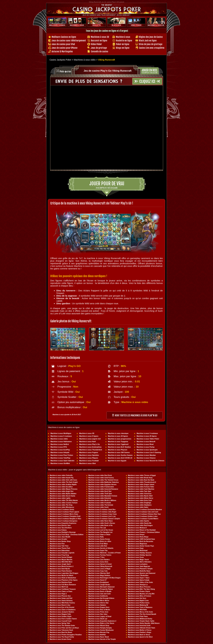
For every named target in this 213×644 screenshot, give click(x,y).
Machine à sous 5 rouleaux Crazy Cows (102, 514)
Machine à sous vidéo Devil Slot (100, 491)
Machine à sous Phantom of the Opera (64, 580)
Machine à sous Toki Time (59, 546)
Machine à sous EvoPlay (60, 450)
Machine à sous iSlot (87, 463)
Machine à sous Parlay (146, 447)
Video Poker (96, 44)
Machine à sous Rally (96, 537)
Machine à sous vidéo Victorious (140, 494)
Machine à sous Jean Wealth (60, 537)
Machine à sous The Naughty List (100, 532)
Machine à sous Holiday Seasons (140, 553)
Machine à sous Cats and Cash (99, 594)
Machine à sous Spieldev (89, 455)
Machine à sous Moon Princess (139, 587)
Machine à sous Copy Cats (98, 571)
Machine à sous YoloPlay (60, 458)
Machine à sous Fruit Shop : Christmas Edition (67, 535)
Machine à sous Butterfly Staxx (139, 571)
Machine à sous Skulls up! (98, 619)
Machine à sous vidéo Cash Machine (141, 489)
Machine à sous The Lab (97, 528)
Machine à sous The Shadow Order (62, 626)
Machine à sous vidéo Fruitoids (100, 503)
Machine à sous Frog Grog (59, 555)
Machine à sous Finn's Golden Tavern (63, 619)
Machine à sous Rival (145, 444)
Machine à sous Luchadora (138, 564)
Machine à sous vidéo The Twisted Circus (103, 480)
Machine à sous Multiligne (61, 433)
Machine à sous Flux (57, 544)
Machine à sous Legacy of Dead (100, 616)
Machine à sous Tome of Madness (140, 607)
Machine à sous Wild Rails (137, 610)
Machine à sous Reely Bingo (138, 537)
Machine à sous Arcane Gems (61, 639)
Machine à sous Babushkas (60, 550)
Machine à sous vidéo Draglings (139, 503)
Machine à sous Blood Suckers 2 (62, 566)
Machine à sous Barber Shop (60, 541)
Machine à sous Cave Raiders (99, 560)
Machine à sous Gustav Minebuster (101, 630)
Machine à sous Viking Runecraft (100, 566)
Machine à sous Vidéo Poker (148, 439)
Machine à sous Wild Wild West (61, 562)
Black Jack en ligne (148, 41)
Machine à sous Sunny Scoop (99, 539)
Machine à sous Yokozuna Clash (62, 630)
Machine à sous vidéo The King (61, 505)
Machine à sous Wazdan (146, 455)
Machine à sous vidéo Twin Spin (140, 491)
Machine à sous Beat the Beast (61, 632)
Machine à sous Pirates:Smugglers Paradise (66, 635)
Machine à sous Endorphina (90, 447)
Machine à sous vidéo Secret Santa (63, 496)
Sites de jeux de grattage (151, 44)
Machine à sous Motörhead (138, 550)
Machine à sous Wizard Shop (99, 626)
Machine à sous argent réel (90, 439)
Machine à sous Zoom (136, 557)
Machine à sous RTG (59, 447)
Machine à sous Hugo (136, 548)
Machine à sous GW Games (119, 452)
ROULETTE (97, 25)
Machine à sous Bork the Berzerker (141, 541)
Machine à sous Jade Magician (139, 566)
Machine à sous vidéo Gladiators (140, 505)
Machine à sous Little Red (98, 546)
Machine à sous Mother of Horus (140, 630)
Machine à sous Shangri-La (138, 585)
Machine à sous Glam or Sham (99, 535)
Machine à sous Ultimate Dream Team (142, 628)
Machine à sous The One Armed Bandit (142, 614)
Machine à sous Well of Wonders (140, 562)
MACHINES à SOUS (77, 25)
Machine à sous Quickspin (147, 450)
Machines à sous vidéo (85, 60)
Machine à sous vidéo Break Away (140, 478)
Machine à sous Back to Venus (139, 635)
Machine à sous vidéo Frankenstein (101, 487)
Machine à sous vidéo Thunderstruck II (142, 482)
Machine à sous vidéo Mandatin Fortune (103, 496)
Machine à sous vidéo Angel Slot (62, 491)
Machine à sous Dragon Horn (99, 607)
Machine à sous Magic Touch (138, 560)
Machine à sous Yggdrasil (118, 444)
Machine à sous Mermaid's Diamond (101, 587)
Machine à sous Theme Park (60, 548)
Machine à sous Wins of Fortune (140, 596)
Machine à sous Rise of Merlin (99, 610)
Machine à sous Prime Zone (98, 612)
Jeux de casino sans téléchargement (69, 41)
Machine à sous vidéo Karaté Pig (62, 478)
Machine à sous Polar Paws (138, 616)
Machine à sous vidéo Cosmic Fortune (64, 503)
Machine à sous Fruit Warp (98, 544)
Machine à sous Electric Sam (60, 525)
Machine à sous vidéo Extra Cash (140, 500)
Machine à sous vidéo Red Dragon (140, 525)
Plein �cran (65, 72)
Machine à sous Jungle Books (99, 585)
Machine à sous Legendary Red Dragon (64, 573)
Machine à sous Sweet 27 (97, 580)
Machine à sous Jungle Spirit (60, 564)
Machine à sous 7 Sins (96, 557)
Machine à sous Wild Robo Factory (62, 603)
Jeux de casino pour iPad (63, 44)
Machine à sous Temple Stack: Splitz (141, 621)
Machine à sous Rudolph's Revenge (63, 532)
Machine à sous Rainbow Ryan (61, 582)
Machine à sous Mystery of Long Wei (141, 594)
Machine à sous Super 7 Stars (139, 578)
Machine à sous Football (89, 461)
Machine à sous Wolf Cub (59, 587)
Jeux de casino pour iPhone (64, 48)
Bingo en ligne (123, 48)
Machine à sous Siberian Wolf (99, 573)
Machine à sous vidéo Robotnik (100, 498)
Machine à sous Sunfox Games (120, 455)
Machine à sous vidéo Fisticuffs (61, 475)
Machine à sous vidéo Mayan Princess (64, 489)
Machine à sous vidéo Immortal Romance (103, 489)
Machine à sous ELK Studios (119, 447)
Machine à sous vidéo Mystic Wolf (140, 496)
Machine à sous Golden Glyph (61, 616)
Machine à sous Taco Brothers (61, 528)
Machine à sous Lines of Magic (99, 569)
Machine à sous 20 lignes (118, 436)
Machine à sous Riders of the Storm (101, 623)
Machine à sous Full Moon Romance (63, 585)
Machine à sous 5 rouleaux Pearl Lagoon (64, 512)
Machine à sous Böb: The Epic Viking (141, 589)
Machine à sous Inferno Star (98, 603)
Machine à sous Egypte (117, 461)
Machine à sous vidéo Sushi (98, 507)
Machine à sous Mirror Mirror (99, 601)
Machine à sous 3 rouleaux (147, 433)
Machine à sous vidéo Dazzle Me (140, 523)
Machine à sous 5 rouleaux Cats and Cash (143, 512)
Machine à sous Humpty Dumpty (100, 628)
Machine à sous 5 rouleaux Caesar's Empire (104, 519)
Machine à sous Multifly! (97, 635)
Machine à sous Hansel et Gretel (100, 564)
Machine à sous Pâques (89, 458)
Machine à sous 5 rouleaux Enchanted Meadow (145, 510)
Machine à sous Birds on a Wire (100, 541)
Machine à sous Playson (118, 450)
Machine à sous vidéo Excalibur (61, 487)
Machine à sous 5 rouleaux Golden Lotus (143, 516)
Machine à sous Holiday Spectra (140, 555)
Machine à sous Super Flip (98, 550)
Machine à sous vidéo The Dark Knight (64, 482)
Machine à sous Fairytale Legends (62, 553)
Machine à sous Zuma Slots (98, 562)
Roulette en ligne (124, 41)
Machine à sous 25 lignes (147, 436)
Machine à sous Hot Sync (137, 598)
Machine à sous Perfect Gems (139, 603)
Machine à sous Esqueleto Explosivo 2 (102, 621)
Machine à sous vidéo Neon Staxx (100, 521)
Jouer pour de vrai (107, 184)
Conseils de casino (100, 51)
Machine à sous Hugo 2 (58, 594)
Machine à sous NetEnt (60, 444)
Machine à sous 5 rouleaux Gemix (62, 510)
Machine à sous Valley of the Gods (140, 582)
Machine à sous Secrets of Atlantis (101, 548)
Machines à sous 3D (100, 37)
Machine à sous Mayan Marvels (61, 560)
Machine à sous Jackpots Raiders (62, 612)
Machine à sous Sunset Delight (61, 557)
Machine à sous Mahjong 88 (138, 605)
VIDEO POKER (136, 25)
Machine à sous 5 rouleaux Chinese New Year (144, 514)
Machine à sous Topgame (118, 442)
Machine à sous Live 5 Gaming (149, 452)
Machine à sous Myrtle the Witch (62, 576)
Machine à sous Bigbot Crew (138, 601)
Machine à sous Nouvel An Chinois (150, 461)
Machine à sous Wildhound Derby (140, 619)
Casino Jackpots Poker (60, 60)
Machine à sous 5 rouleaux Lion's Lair (102, 516)
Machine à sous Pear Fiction (62, 455)
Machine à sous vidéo (59, 439)
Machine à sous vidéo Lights (60, 498)
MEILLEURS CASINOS (57, 25)
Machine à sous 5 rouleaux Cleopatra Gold (65, 516)
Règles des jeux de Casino (151, 37)
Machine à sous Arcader (59, 539)
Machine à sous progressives (119, 439)
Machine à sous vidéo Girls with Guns (64, 480)
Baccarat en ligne (99, 41)
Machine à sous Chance (146, 458)
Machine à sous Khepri (136, 535)
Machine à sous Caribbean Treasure (63, 589)
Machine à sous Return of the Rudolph (142, 530)
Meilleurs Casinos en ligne (64, 37)
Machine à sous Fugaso (89, 452)
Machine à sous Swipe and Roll (61, 598)
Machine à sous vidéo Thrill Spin (100, 494)
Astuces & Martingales (62, 51)
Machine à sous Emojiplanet (98, 582)
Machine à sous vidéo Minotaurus (62, 507)
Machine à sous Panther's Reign (140, 632)
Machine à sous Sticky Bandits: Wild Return (144, 623)
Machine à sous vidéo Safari (138, 507)
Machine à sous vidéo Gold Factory (101, 478)
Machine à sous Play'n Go (89, 444)
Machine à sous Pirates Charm (139, 591)
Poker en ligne (123, 44)
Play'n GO (75, 366)
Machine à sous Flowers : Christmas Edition (144, 532)
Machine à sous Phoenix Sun (60, 596)
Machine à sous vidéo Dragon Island (141, 485)
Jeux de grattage (99, 48)
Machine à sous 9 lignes (89, 436)
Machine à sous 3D (87, 433)
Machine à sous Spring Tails (60, 623)
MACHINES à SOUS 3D (156, 25)
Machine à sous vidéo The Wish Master (64, 500)
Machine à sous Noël (87, 442)
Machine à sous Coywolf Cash (61, 621)
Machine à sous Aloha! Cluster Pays (141, 546)
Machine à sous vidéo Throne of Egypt (142, 475)
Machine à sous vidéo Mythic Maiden (63, 494)
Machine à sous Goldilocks (98, 596)
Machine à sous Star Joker (98, 614)
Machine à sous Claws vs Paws (61, 591)
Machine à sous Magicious (137, 544)
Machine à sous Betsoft (146, 442)
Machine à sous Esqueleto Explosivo (63, 523)
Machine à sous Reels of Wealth (100, 591)
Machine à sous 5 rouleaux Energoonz (64, 521)
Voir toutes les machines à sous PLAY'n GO (135, 415)
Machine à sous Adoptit (60, 452)
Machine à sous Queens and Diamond (142, 573)
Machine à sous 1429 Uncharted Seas (141, 539)
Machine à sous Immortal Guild (139, 626)
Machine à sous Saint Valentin (63, 461)
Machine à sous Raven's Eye (60, 605)
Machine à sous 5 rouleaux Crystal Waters (143, 519)
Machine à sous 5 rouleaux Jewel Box (102, 510)
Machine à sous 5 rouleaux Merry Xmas (64, 514)
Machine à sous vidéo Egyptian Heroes (102, 485)
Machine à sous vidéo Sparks (139, 521)
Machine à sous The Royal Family (62, 637)
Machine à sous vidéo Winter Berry (141, 498)
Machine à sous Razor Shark (99, 637)
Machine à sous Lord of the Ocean (101, 530)
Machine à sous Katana (58, 530)
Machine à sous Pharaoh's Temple (140, 569)
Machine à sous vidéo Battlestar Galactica (103, 482)
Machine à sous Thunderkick (91, 450)
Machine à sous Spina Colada (139, 580)
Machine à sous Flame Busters (61, 571)
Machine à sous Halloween (61, 442)
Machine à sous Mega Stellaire (99, 576)
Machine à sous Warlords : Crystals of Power (105, 553)
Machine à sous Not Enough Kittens (101, 598)
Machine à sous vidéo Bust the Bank (141, 480)
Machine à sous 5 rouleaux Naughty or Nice (66, 519)
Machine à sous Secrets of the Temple (102, 639)
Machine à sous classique (118, 433)
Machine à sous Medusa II (137, 528)
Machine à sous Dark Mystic (60, 569)
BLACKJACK (116, 25)
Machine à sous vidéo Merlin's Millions (102, 500)
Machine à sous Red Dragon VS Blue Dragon (104, 578)
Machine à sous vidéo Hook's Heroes (102, 523)
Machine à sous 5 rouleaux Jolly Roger (102, 512)
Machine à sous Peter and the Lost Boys (64, 628)
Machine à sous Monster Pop (99, 632)
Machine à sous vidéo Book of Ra (100, 525)
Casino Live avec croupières (152, 48)
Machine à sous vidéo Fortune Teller (141, 487)
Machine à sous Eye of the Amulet (62, 607)
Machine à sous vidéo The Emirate (101, 505)
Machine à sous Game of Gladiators (63, 610)
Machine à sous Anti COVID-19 (120, 458)
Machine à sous (123, 37)
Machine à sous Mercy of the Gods (140, 612)
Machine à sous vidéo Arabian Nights (63, 485)
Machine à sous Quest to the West (140, 637)
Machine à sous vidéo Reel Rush (100, 475)
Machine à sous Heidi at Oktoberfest (63, 578)
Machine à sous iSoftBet (60, 463)
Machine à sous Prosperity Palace (100, 589)
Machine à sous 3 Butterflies (138, 576)
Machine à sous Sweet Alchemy (61, 601)
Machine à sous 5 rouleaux (61, 436)
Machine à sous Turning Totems (100, 555)
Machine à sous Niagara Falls (60, 614)
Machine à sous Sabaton (97, 605)
